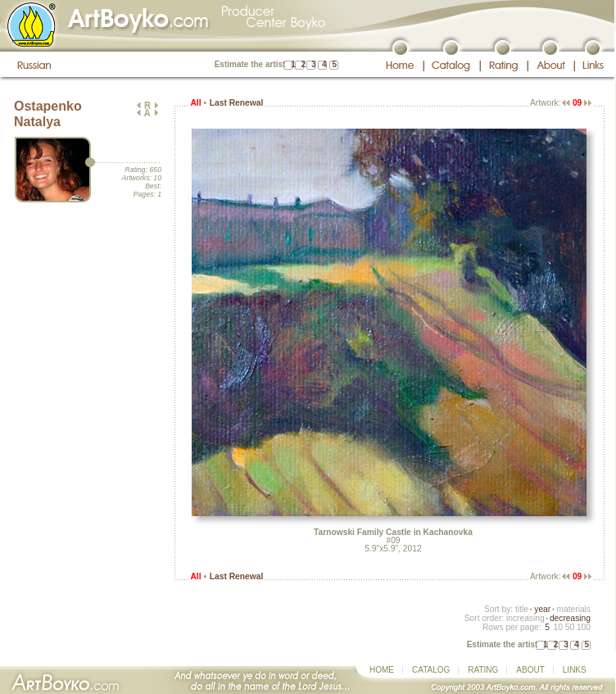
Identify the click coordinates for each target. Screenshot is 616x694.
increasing (525, 618)
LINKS (575, 670)
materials (573, 609)
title (522, 609)
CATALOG (431, 670)
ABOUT (530, 670)
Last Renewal (236, 103)
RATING (483, 670)
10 (557, 627)
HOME (382, 670)
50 (570, 627)
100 (584, 627)
